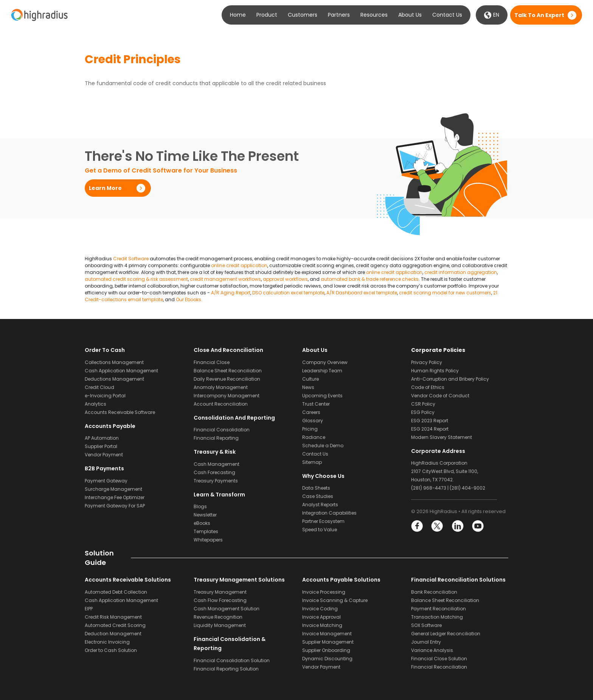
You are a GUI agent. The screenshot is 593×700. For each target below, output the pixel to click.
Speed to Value (320, 530)
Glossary (313, 421)
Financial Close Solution (439, 659)
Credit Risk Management (113, 617)
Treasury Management (220, 592)
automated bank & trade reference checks (370, 279)
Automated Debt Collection (116, 592)
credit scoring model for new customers (445, 293)
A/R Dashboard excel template (362, 293)
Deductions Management (114, 379)
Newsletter (205, 515)
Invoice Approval (321, 617)
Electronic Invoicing (107, 642)
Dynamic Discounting (327, 659)
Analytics (95, 404)
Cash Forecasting (214, 472)
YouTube (477, 526)
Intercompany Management (227, 396)
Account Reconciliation (221, 404)
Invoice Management (327, 634)
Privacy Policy (427, 362)
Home (238, 15)
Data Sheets (316, 488)
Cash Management (217, 464)
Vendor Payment (104, 455)
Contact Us (447, 15)
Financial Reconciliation (439, 667)
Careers (311, 412)
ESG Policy (423, 412)
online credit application (239, 265)
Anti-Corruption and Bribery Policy (450, 379)
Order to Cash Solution (111, 650)
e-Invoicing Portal (105, 396)
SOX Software (426, 625)
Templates (206, 531)
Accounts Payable (110, 426)
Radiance (314, 437)
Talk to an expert (539, 15)
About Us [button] (410, 15)
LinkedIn (457, 526)
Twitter (437, 526)
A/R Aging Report (231, 293)
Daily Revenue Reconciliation (227, 379)
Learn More (105, 188)
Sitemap (312, 462)
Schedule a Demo (323, 446)
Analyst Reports (320, 505)
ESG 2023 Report (430, 421)
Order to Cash (105, 350)
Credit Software (131, 259)
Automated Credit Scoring (115, 625)
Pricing (310, 429)
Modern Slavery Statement (442, 437)
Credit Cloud (99, 387)
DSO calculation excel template (288, 293)
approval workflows (285, 279)
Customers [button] (303, 15)
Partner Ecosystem (323, 521)
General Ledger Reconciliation (446, 634)
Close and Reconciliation (228, 350)
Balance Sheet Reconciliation (228, 371)
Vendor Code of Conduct (440, 396)
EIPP (89, 609)
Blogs (200, 506)
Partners (339, 15)
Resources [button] (374, 15)
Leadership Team (322, 371)
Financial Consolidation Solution (232, 660)
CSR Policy (423, 404)
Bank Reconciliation (434, 592)
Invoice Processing (324, 592)
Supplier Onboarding (326, 650)
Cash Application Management (121, 371)
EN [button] (492, 15)
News (308, 387)
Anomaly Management (221, 387)
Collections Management (114, 362)
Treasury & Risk (215, 452)
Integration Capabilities (329, 513)
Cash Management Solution (227, 609)
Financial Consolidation (222, 430)
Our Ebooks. (189, 299)
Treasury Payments (216, 481)
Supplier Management (328, 642)
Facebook (417, 526)
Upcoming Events (322, 396)
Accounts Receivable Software (120, 412)
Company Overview (325, 362)
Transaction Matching (437, 617)
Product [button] (267, 15)
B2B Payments (104, 468)
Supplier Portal (101, 446)
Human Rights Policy (435, 371)
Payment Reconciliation (439, 609)
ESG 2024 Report (430, 429)
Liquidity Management (220, 625)
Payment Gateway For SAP (115, 506)
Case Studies (318, 496)
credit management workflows (225, 279)
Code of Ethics (428, 387)
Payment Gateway (106, 481)
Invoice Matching (322, 625)
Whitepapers (208, 540)
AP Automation (102, 438)
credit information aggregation (461, 272)
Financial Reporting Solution (226, 669)
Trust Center (316, 404)
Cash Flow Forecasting (220, 600)
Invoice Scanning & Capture (335, 600)
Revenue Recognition (218, 617)
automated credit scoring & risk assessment (136, 279)
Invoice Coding (320, 609)
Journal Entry (426, 642)
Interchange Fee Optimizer (115, 497)
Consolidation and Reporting (234, 418)
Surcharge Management (113, 489)
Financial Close (212, 362)
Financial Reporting (216, 438)
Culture (310, 379)
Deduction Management (113, 634)
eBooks (202, 523)
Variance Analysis (432, 650)
